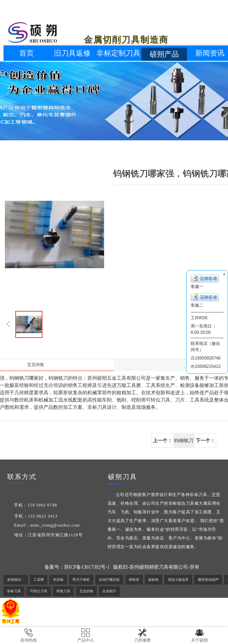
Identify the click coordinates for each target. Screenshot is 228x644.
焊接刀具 (63, 591)
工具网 (39, 580)
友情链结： (16, 580)
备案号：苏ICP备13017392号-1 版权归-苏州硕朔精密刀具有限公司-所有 (122, 567)
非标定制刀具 (118, 53)
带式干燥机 (81, 580)
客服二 (205, 300)
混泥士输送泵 (178, 580)
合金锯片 (109, 591)
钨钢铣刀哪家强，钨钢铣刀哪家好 (184, 443)
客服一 (205, 282)
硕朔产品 (164, 54)
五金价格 (86, 591)
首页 (26, 53)
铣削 (121, 400)
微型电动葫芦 (208, 580)
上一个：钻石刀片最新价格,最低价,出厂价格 (163, 443)
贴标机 (154, 580)
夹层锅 (58, 580)
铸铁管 (134, 580)
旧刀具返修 (72, 53)
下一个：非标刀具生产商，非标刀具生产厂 (205, 443)
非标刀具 (97, 407)
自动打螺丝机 (109, 580)
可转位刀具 (39, 591)
